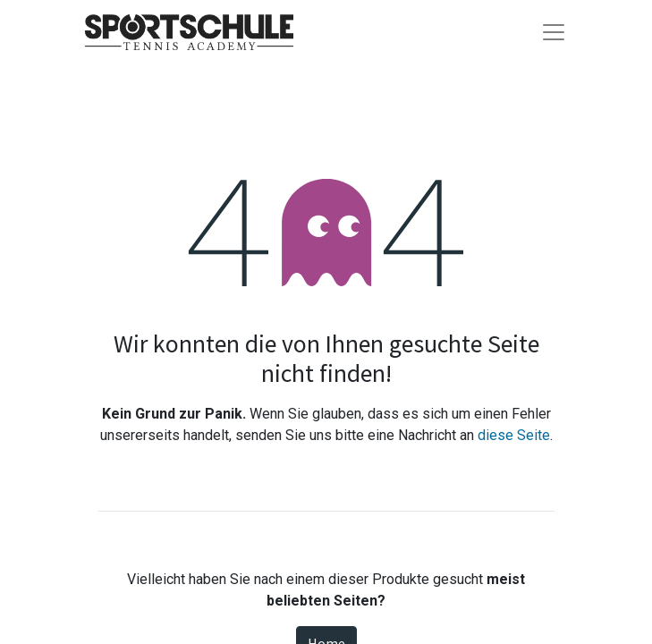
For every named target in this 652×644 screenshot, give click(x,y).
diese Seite (514, 435)
